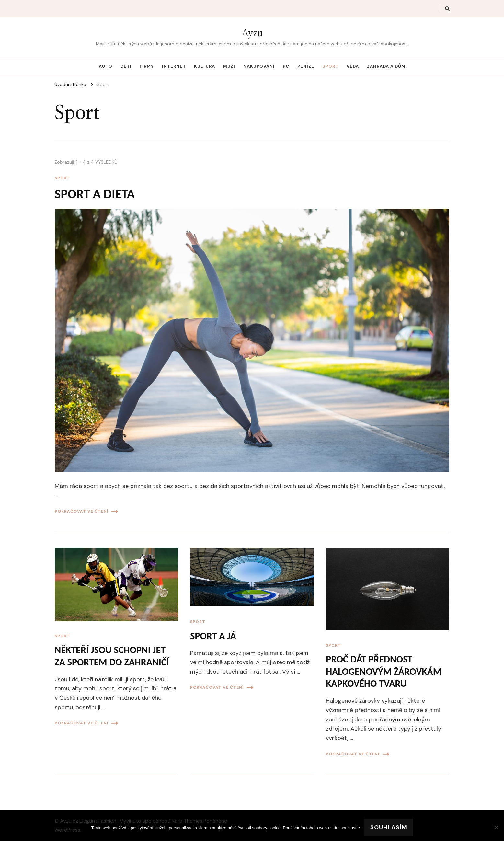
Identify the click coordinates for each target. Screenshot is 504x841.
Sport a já (213, 636)
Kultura (205, 66)
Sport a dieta (95, 194)
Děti (126, 66)
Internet (174, 66)
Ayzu (252, 33)
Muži (229, 66)
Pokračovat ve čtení (86, 511)
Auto (106, 66)
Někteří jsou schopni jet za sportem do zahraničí (112, 656)
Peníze (306, 66)
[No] (496, 827)
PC (286, 66)
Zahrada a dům (386, 66)
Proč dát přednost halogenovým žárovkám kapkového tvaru (384, 671)
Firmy (147, 66)
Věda (353, 66)
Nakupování (259, 66)
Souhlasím (389, 827)
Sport (330, 66)
